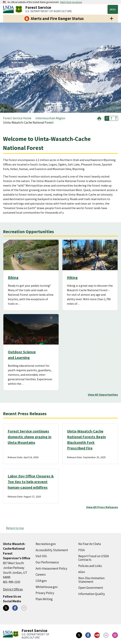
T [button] (107, 118)
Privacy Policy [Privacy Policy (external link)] (45, 593)
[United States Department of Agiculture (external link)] (9, 9)
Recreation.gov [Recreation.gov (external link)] (46, 544)
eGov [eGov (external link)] (82, 572)
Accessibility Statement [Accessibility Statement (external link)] (52, 550)
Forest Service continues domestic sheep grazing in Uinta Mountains (30, 437)
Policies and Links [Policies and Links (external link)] (90, 566)
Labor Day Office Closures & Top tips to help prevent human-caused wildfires (31, 482)
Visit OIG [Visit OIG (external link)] (41, 556)
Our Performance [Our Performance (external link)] (47, 562)
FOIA (81, 550)
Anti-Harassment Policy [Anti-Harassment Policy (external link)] (51, 568)
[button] (99, 118)
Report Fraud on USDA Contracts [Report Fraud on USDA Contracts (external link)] (94, 558)
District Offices (13, 589)
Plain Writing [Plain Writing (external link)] (44, 599)
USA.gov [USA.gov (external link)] (41, 581)
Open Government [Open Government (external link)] (91, 588)
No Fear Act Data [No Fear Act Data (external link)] (90, 544)
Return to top (15, 528)
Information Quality (92, 594)
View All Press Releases (102, 507)
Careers (41, 574)
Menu (113, 9)
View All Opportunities (103, 395)
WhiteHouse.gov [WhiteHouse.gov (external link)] (47, 587)
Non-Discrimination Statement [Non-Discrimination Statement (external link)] (91, 580)
